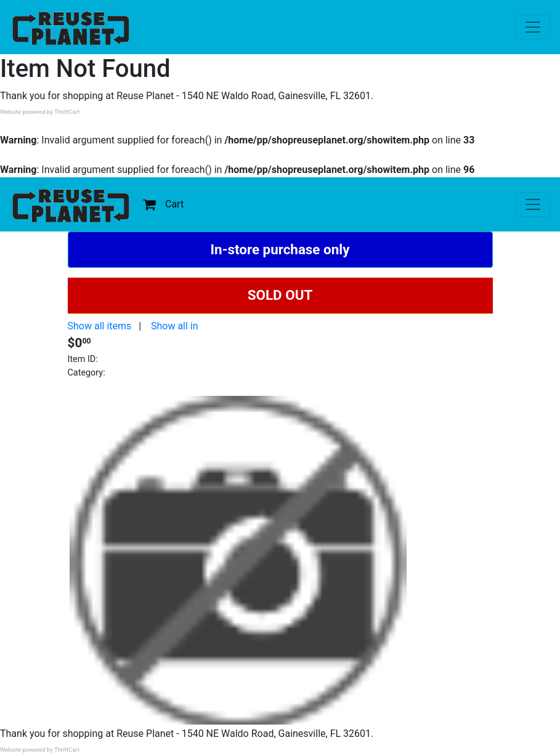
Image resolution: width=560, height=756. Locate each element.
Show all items (100, 326)
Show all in (175, 326)
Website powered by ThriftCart (40, 112)
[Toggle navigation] (533, 27)
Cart (163, 204)
